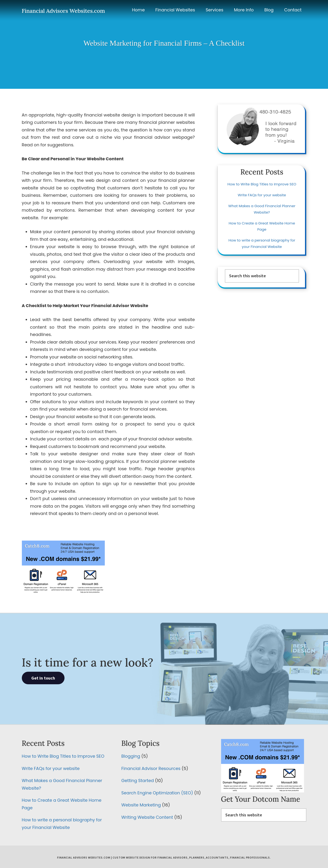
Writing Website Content (147, 817)
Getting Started (138, 781)
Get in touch (43, 678)
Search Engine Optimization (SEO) (157, 793)
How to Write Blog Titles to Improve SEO (262, 184)
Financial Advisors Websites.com (63, 11)
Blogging (131, 756)
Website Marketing (141, 805)
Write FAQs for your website (262, 195)
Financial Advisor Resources (151, 768)
